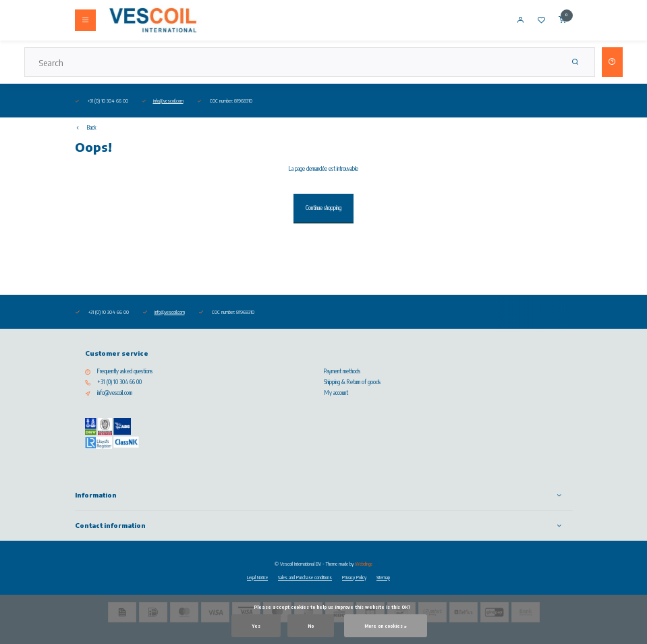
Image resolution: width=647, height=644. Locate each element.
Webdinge (364, 564)
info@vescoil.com (168, 101)
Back (86, 128)
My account (336, 393)
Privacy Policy (354, 577)
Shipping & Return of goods (352, 382)
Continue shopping (323, 208)
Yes (256, 626)
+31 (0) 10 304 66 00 (119, 382)
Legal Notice (257, 577)
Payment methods (342, 371)
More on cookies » (386, 626)
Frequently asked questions (125, 371)
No (311, 626)
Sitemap (383, 577)
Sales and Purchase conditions (305, 577)
